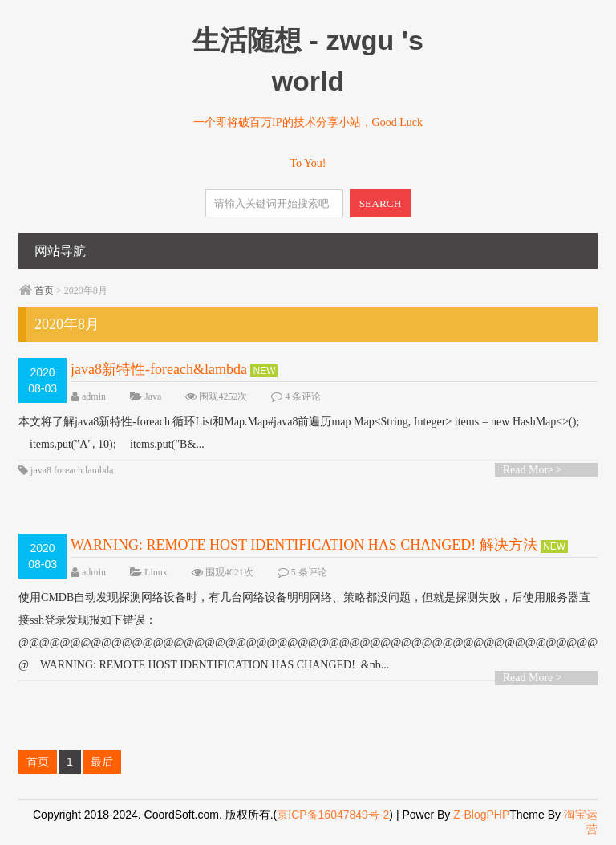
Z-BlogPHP (481, 815)
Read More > (533, 470)
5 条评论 (309, 572)
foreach (68, 470)
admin (94, 396)
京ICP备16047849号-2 (333, 815)
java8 (41, 470)
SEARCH (381, 203)
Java (153, 396)
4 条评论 (303, 396)
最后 (102, 762)
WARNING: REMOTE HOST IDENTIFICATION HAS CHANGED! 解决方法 (304, 545)
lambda (99, 470)
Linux (156, 572)
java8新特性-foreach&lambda (159, 369)
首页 (44, 290)
